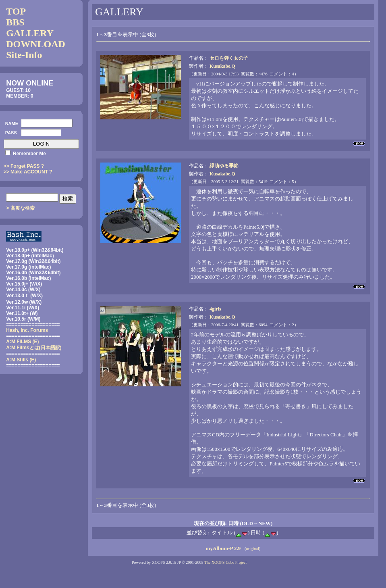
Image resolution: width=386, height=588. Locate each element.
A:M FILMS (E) (22, 342)
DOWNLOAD (36, 44)
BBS (15, 22)
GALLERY (30, 33)
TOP (16, 11)
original (252, 549)
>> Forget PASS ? (24, 166)
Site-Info (24, 55)
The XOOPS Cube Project (225, 562)
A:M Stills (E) (21, 360)
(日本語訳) (34, 348)
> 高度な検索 (20, 208)
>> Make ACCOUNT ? (28, 172)
